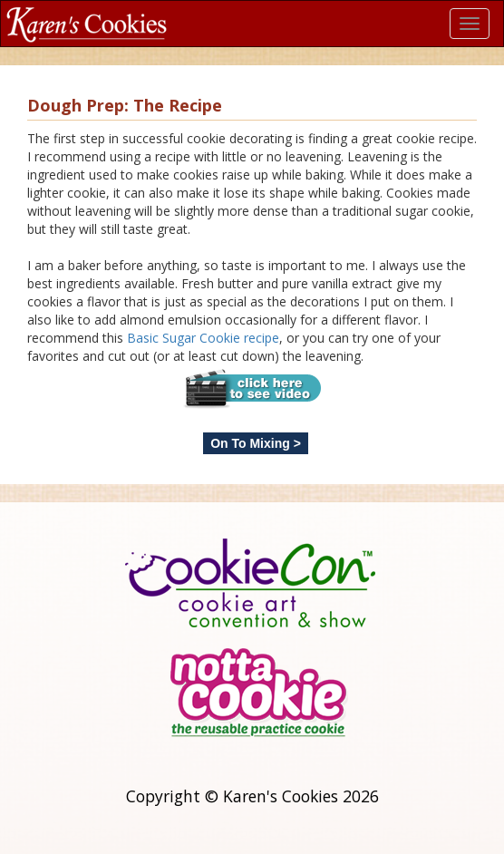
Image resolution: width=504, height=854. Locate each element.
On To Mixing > (256, 443)
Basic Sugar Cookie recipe (203, 338)
